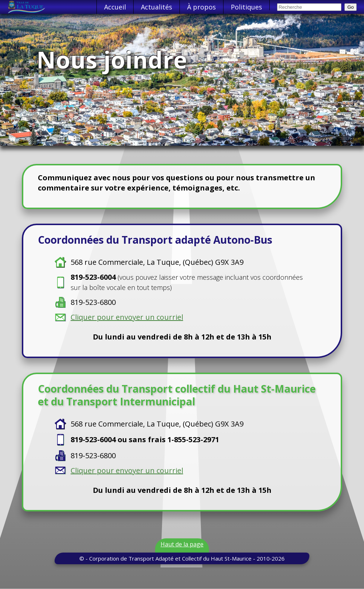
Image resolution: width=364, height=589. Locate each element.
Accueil (115, 7)
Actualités (157, 7)
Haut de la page (182, 544)
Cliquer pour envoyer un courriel (127, 317)
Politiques (246, 7)
